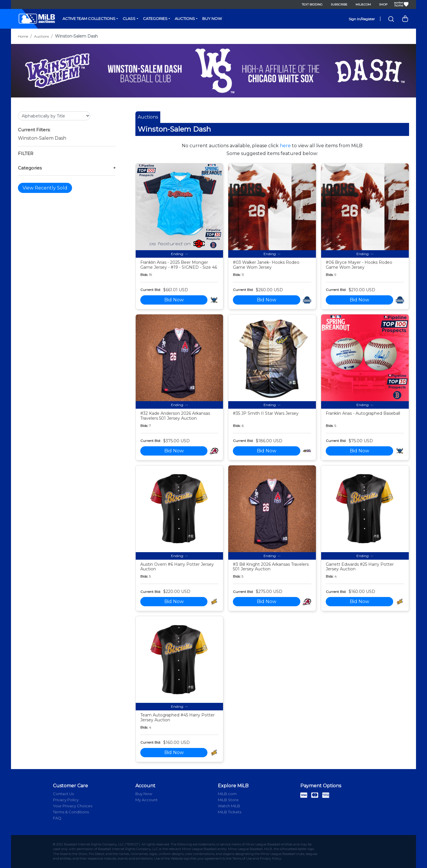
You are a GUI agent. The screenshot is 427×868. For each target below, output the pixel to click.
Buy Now (212, 19)
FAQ (57, 818)
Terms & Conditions (71, 812)
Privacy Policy (66, 800)
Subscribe (339, 4)
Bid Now (174, 300)
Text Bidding (312, 4)
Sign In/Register (362, 19)
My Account (147, 800)
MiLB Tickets (230, 812)
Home (23, 36)
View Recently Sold (45, 188)
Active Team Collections (89, 19)
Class (129, 19)
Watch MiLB (229, 806)
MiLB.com (363, 4)
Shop (383, 4)
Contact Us (63, 794)
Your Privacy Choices (73, 806)
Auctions (185, 19)
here (285, 146)
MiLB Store (228, 800)
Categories (155, 19)
